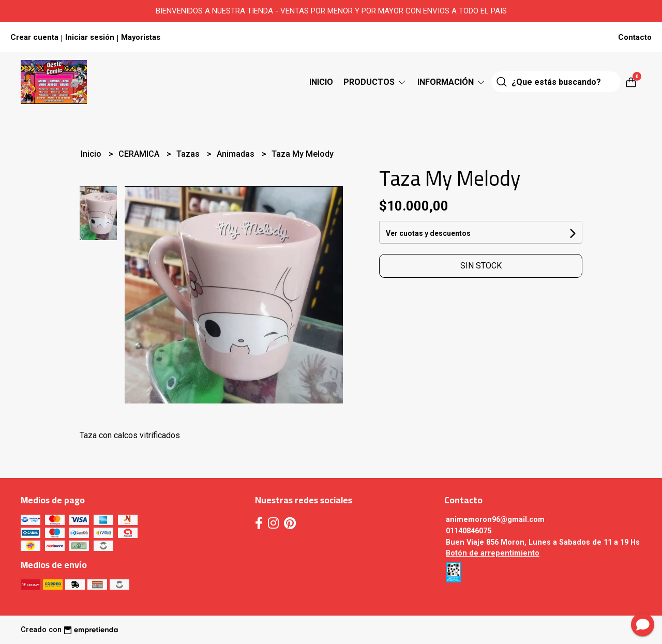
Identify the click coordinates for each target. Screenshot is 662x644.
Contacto (635, 37)
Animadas (237, 154)
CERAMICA (140, 154)
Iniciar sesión (90, 37)
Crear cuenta (34, 37)
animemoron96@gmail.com (495, 520)
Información (452, 82)
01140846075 (469, 531)
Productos (375, 82)
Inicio (321, 82)
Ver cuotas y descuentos (428, 233)
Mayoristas (141, 37)
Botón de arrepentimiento (493, 553)
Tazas (189, 154)
